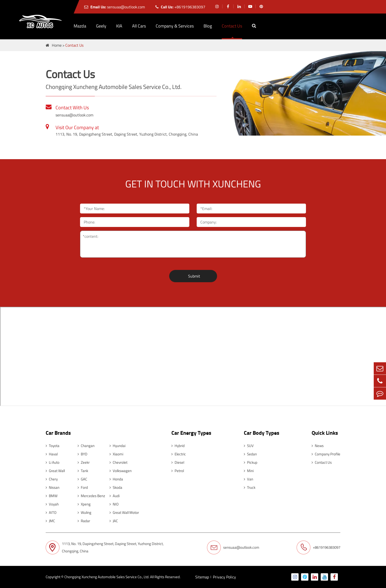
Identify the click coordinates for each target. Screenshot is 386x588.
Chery (52, 479)
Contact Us (232, 26)
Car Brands (58, 433)
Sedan (250, 454)
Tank (83, 471)
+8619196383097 (180, 7)
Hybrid (178, 446)
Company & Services (175, 26)
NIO (114, 504)
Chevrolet (118, 462)
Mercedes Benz (91, 496)
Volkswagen (121, 471)
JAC (114, 521)
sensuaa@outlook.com (115, 7)
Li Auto (53, 462)
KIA (119, 26)
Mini (249, 471)
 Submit (193, 276)
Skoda (116, 487)
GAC (82, 479)
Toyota (53, 446)
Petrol (178, 471)
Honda (116, 479)
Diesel (178, 462)
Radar (84, 521)
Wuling (84, 512)
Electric (179, 454)
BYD (83, 454)
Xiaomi (116, 454)
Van (248, 479)
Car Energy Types (191, 433)
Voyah (52, 504)
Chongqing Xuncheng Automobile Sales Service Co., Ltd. (107, 577)
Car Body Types (262, 433)
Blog (208, 26)
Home (57, 45)
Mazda (80, 26)
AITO (51, 512)
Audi (115, 496)
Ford (83, 487)
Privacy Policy (224, 577)
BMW (52, 496)
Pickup (251, 462)
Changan (86, 446)
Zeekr (84, 462)
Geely (101, 26)
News (318, 446)
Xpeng (84, 504)
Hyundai (117, 446)
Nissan (53, 487)
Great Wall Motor (124, 512)
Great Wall (55, 471)
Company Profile (326, 454)
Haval (52, 454)
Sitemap (202, 577)
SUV (249, 446)
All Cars (139, 26)
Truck (250, 487)
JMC (50, 521)
